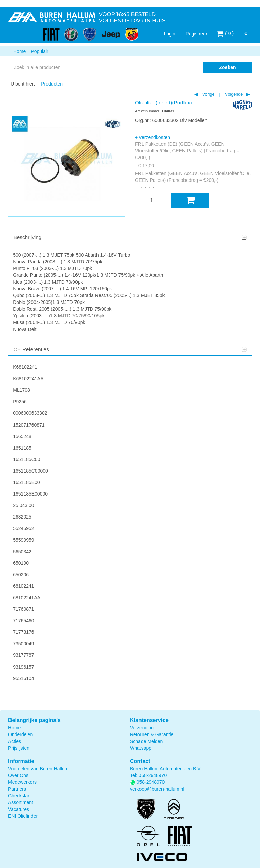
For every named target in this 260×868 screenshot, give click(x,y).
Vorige (208, 94)
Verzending (142, 728)
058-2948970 (153, 775)
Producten (52, 84)
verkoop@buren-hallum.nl (157, 789)
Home (19, 51)
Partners (17, 789)
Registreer (197, 34)
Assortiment (21, 802)
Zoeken (227, 67)
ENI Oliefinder (23, 816)
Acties (15, 741)
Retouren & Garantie (152, 734)
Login (169, 34)
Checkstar (19, 796)
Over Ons (18, 775)
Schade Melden (146, 741)
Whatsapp (141, 748)
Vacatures (19, 809)
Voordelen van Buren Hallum (38, 769)
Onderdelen (20, 734)
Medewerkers (22, 782)
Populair (39, 51)
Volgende (233, 94)
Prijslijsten (19, 748)
